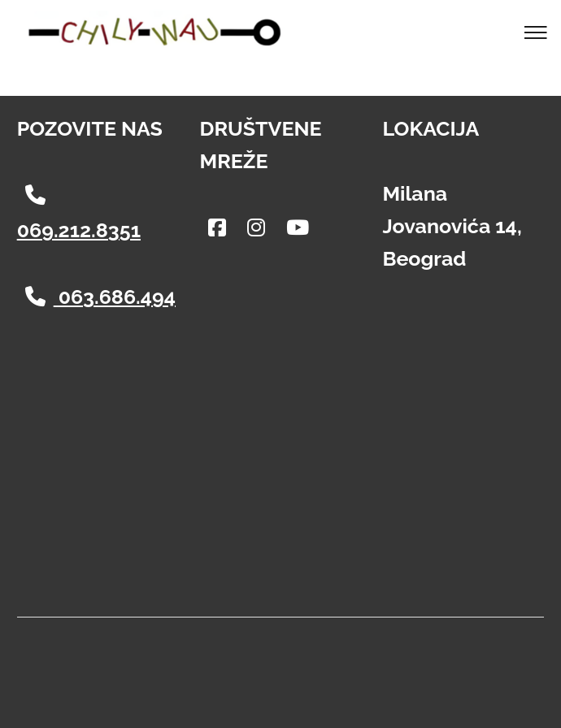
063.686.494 (100, 297)
